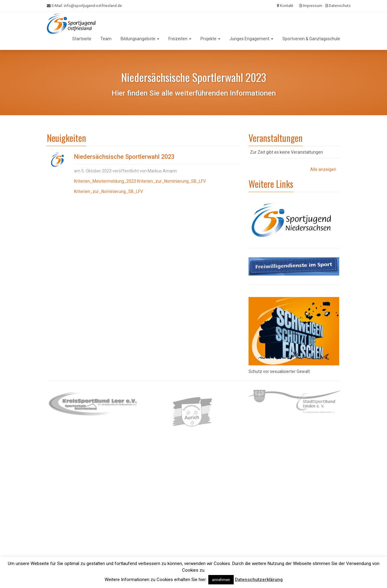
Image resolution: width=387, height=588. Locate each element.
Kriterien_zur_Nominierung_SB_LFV (171, 181)
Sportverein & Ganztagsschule (311, 39)
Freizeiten (180, 39)
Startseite (82, 39)
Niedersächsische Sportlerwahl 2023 (124, 157)
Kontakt (285, 6)
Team (106, 39)
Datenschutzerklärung (259, 580)
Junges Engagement (251, 39)
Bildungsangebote (140, 39)
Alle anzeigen (323, 169)
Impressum (311, 6)
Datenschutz (338, 6)
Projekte (210, 39)
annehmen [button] (221, 580)
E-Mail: (84, 6)
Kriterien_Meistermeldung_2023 (105, 181)
